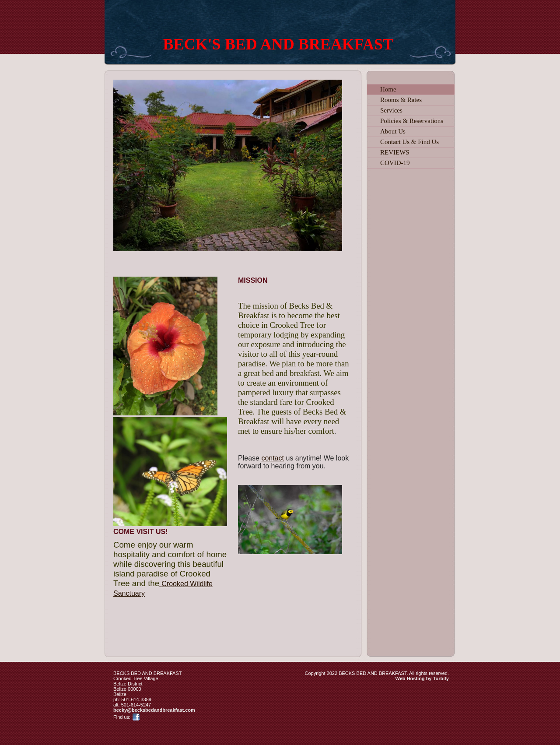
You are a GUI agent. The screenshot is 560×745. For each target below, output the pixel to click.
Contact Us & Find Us (409, 142)
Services (391, 110)
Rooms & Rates (401, 100)
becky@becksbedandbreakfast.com (154, 710)
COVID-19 (395, 163)
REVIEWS (395, 152)
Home (388, 89)
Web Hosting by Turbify (422, 678)
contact (273, 458)
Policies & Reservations (412, 121)
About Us (393, 131)
